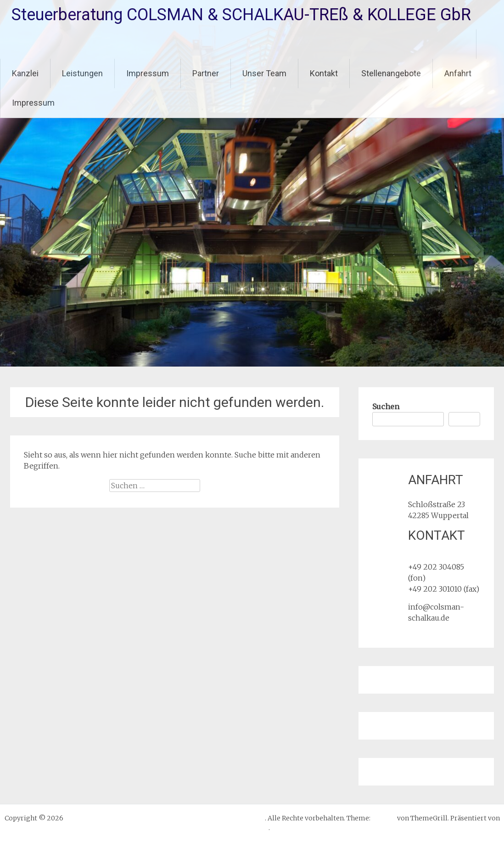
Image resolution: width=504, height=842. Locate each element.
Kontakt (324, 73)
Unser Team (264, 73)
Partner (206, 73)
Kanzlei (25, 73)
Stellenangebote (391, 73)
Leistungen (82, 73)
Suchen (386, 407)
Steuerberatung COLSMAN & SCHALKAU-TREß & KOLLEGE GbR (241, 15)
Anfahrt (458, 73)
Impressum (148, 73)
